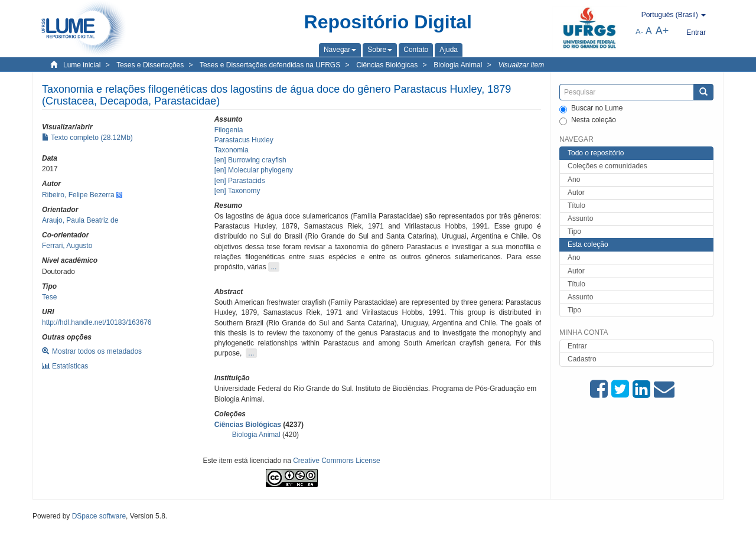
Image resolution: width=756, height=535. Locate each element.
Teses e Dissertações (150, 65)
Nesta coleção (588, 120)
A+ (662, 31)
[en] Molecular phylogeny (254, 170)
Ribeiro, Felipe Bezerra (78, 195)
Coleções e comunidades (607, 166)
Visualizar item (521, 65)
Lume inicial (82, 65)
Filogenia (229, 130)
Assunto (580, 218)
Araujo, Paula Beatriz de (80, 220)
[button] (340, 50)
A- (639, 32)
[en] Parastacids (240, 181)
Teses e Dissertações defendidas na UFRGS (270, 65)
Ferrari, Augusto (67, 246)
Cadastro (582, 359)
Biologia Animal (458, 65)
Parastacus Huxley (244, 140)
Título (576, 205)
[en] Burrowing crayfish (250, 160)
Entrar (577, 346)
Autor (576, 193)
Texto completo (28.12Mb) (87, 138)
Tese (49, 297)
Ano (574, 180)
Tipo (574, 231)
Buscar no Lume (591, 109)
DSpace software (99, 516)
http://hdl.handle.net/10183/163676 (97, 322)
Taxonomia (232, 150)
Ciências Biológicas (387, 65)
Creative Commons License (336, 461)
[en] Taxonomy (237, 191)
